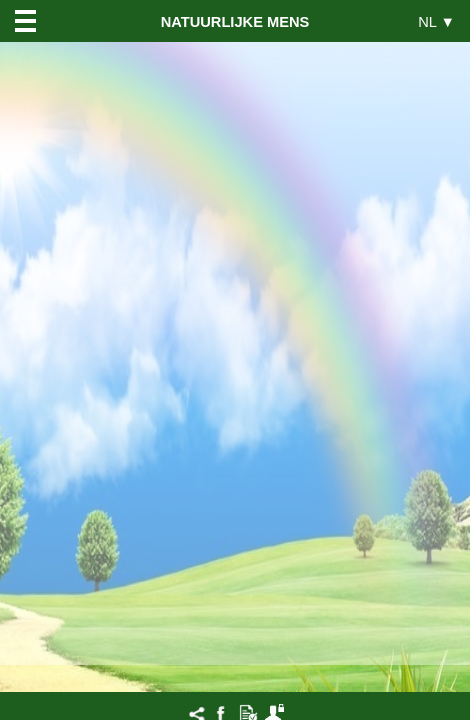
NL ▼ (436, 21)
